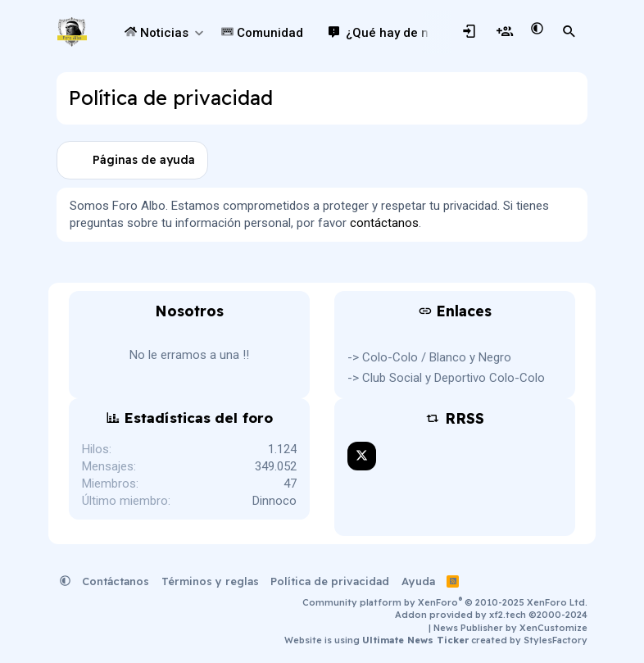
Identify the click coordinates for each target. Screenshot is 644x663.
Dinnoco (274, 501)
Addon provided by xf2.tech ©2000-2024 (491, 615)
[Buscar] (569, 32)
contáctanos (384, 223)
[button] (199, 33)
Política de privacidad (330, 581)
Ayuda (418, 581)
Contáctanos (116, 581)
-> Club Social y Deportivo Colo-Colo (446, 378)
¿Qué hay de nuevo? (404, 33)
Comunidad (262, 33)
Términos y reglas (210, 581)
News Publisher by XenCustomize (510, 628)
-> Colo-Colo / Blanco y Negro (429, 357)
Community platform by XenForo (445, 602)
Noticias (156, 33)
